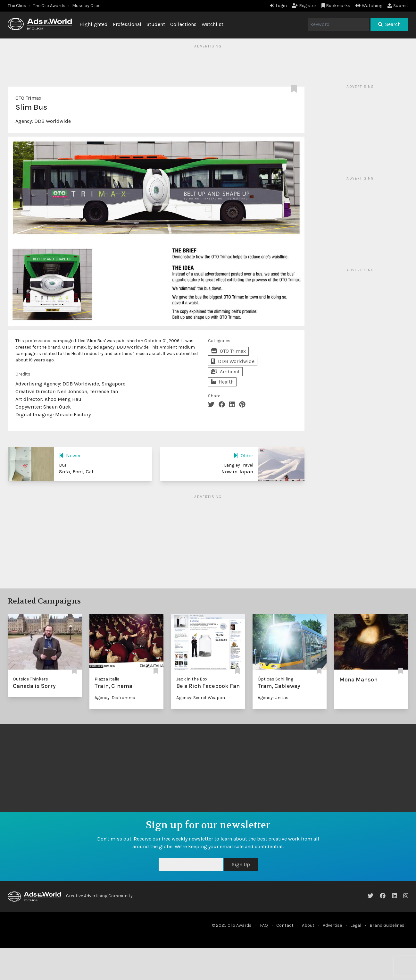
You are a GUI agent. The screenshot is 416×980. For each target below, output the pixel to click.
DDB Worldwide (53, 121)
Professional (127, 24)
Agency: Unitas (273, 698)
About (308, 925)
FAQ (264, 925)
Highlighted (94, 24)
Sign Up (241, 864)
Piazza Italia (107, 679)
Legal (356, 925)
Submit (398, 6)
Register (304, 6)
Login (278, 6)
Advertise (332, 925)
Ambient (225, 372)
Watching (369, 6)
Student (156, 24)
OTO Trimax (28, 98)
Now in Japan (237, 472)
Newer (70, 456)
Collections (183, 24)
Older (243, 456)
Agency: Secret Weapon (201, 698)
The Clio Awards (49, 6)
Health (222, 382)
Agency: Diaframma (115, 698)
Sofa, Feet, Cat (76, 472)
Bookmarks (336, 6)
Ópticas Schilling (275, 679)
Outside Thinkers (30, 679)
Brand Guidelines (387, 925)
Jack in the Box (192, 679)
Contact (285, 925)
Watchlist (212, 24)
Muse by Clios (86, 6)
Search (389, 24)
